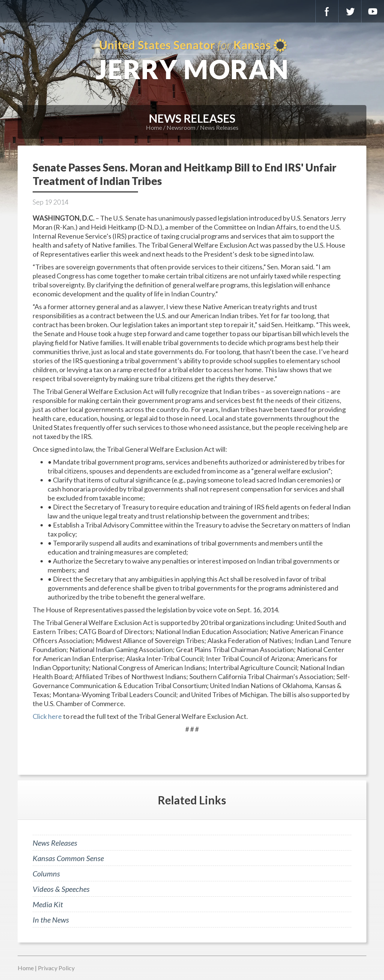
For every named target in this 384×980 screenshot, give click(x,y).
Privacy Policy (56, 968)
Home (154, 127)
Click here (47, 716)
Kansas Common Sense (68, 858)
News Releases (219, 127)
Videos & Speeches (61, 889)
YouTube (373, 11)
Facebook (327, 11)
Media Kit (48, 904)
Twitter (350, 11)
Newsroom (181, 127)
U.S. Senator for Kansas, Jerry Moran (192, 60)
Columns (46, 873)
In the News (51, 920)
